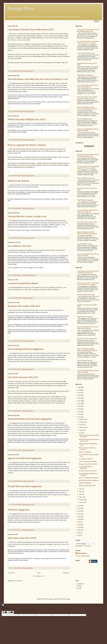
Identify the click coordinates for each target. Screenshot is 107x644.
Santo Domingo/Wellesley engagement (26, 349)
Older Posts (66, 573)
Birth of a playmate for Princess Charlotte (27, 145)
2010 (79, 517)
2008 (79, 522)
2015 (79, 417)
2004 (79, 533)
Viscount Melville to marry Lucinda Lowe (27, 216)
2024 (79, 393)
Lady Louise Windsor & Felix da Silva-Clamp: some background (88, 86)
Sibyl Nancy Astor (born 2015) (22, 538)
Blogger (68, 599)
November (82, 422)
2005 (79, 530)
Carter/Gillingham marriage (85, 119)
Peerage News (21, 9)
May (80, 492)
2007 (79, 525)
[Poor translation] (11, 612)
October (81, 425)
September (82, 428)
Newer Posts (11, 573)
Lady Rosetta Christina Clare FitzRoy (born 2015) (31, 30)
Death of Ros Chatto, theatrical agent (87, 97)
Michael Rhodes (82, 553)
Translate (87, 546)
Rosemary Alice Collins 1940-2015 (24, 306)
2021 (79, 401)
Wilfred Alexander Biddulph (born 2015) (26, 119)
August (81, 430)
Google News (81, 584)
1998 (79, 535)
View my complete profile (82, 556)
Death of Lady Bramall (18, 181)
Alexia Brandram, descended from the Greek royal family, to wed (38, 79)
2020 (79, 404)
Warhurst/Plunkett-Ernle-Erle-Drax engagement (30, 419)
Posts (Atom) (19, 581)
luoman (56, 599)
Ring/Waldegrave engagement (85, 75)
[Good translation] (5, 612)
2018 (79, 409)
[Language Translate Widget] (85, 544)
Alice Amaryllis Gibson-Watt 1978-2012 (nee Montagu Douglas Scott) (88, 30)
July (80, 433)
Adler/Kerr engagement (18, 510)
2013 (79, 508)
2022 (79, 398)
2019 (79, 406)
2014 (79, 506)
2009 (79, 519)
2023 (79, 395)
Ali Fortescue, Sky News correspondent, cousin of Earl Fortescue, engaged (88, 42)
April (81, 494)
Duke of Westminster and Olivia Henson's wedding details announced (87, 108)
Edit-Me (79, 586)
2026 (79, 387)
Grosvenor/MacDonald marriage (86, 53)
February (82, 500)
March (81, 497)
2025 (79, 390)
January (81, 502)
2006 (79, 527)
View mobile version (39, 576)
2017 (79, 412)
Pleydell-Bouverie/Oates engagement (25, 486)
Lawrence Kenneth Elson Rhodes (23, 283)
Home (39, 573)
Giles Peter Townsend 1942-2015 (23, 377)
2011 (79, 514)
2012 (79, 511)
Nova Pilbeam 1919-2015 (19, 246)
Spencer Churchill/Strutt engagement (25, 458)
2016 (79, 414)
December (82, 419)
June (80, 489)
